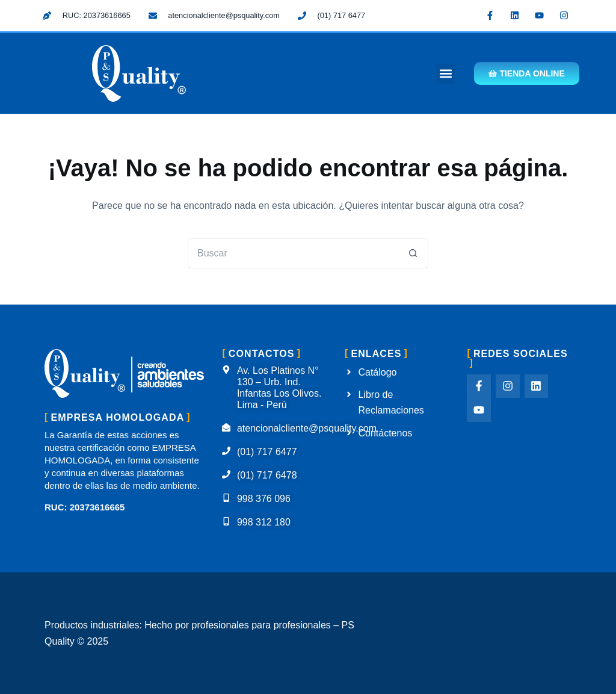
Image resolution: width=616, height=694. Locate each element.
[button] (445, 74)
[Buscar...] (293, 253)
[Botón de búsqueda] (413, 253)
